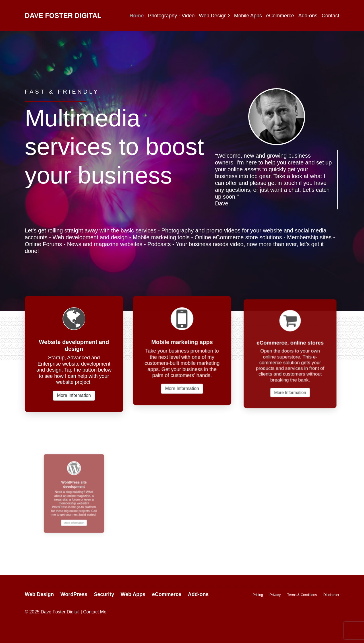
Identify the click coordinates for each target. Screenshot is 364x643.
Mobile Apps (248, 16)
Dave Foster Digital (63, 16)
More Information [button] (74, 395)
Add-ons (308, 16)
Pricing (258, 595)
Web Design (213, 16)
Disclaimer (331, 595)
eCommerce (280, 16)
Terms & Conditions (302, 595)
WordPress (74, 594)
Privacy (275, 595)
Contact (330, 16)
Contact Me (95, 612)
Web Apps (133, 594)
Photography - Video (171, 16)
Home (136, 16)
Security (104, 594)
